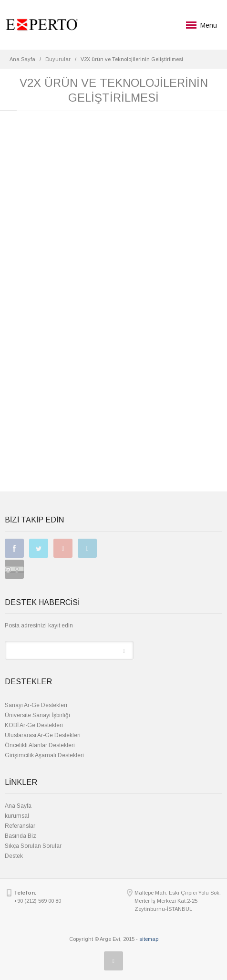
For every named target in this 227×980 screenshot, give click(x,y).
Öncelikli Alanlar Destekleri (40, 745)
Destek (14, 856)
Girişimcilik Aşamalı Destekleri (44, 755)
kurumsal (17, 816)
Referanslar (20, 826)
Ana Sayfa (18, 806)
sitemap (149, 939)
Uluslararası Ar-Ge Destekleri (43, 735)
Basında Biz (21, 836)
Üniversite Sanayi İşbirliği (37, 715)
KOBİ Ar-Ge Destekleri (34, 725)
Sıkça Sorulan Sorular (33, 846)
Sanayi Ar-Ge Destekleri (36, 705)
